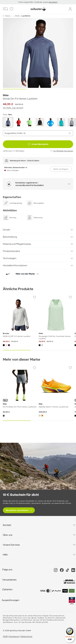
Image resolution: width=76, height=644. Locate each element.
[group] (38, 53)
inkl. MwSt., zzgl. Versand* (13, 108)
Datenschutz (26, 636)
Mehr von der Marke (25, 274)
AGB (5, 636)
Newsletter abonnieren (17, 510)
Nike (6, 95)
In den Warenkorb (38, 144)
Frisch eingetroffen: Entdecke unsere (33, 2)
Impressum (14, 636)
